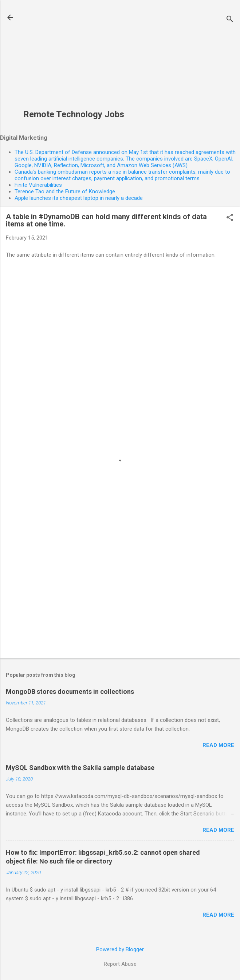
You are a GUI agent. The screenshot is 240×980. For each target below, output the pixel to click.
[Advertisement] (74, 59)
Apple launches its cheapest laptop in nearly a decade (79, 198)
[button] (230, 218)
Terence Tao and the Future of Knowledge (65, 191)
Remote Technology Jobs (74, 114)
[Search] (230, 20)
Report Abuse (120, 964)
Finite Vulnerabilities (38, 185)
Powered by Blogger (120, 949)
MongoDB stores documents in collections (70, 691)
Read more (218, 745)
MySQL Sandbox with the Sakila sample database (80, 768)
